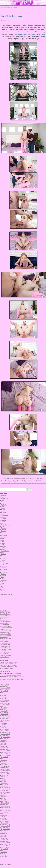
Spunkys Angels (4, 652)
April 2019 (4, 745)
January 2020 (5, 731)
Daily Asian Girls (4, 625)
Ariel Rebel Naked (5, 614)
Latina (3, 542)
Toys (2, 585)
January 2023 (5, 686)
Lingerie (3, 543)
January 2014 (5, 841)
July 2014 (4, 832)
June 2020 (4, 723)
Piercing (3, 559)
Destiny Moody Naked (6, 628)
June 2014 (4, 834)
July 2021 (4, 706)
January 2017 (5, 786)
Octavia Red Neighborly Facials (10, 662)
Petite (41, 479)
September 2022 (6, 689)
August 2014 (4, 831)
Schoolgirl (4, 568)
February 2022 (5, 700)
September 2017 (6, 774)
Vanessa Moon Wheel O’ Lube (9, 667)
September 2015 (6, 811)
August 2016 (4, 794)
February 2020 (5, 729)
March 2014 (4, 838)
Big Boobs (4, 505)
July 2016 (4, 795)
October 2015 (5, 809)
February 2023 (5, 685)
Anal (2, 497)
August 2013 (4, 849)
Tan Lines (4, 575)
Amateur (3, 496)
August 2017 (4, 775)
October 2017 (5, 772)
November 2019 (5, 734)
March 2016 (4, 801)
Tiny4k (30, 481)
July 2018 (4, 758)
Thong (3, 578)
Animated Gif (4, 499)
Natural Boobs (5, 551)
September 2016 (6, 792)
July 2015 (4, 814)
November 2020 (5, 717)
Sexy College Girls (5, 648)
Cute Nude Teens (5, 623)
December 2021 (5, 703)
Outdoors (4, 554)
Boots (3, 511)
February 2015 (5, 821)
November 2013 (5, 844)
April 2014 (4, 837)
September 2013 (6, 847)
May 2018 (4, 761)
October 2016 (5, 791)
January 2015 (5, 823)
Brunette (3, 513)
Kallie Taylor (24, 481)
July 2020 (4, 722)
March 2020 (4, 728)
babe (19, 481)
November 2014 (5, 826)
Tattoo (3, 577)
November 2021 (5, 705)
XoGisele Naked (4, 657)
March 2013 (4, 857)
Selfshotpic (4, 569)
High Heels (4, 536)
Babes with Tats (4, 617)
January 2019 (5, 749)
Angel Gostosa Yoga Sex (8, 668)
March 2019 (4, 746)
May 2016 (4, 798)
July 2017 (4, 777)
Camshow (4, 514)
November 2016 (5, 789)
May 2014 (4, 835)
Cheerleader (4, 516)
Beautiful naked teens (5, 865)
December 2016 (5, 788)
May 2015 (4, 817)
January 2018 (5, 768)
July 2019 (4, 740)
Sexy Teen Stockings (6, 649)
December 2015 (5, 806)
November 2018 (5, 752)
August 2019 (4, 738)
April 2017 (4, 781)
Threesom (4, 580)
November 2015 (5, 808)
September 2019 (6, 737)
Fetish (3, 526)
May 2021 (4, 709)
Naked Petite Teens (5, 640)
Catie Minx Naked (5, 622)
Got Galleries (4, 629)
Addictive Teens (4, 611)
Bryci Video (3, 619)
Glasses (3, 533)
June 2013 (4, 852)
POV (2, 562)
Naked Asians (4, 637)
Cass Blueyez (4, 620)
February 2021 (5, 712)
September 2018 (6, 755)
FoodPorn (4, 531)
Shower (3, 571)
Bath (2, 503)
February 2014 (5, 840)
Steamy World (4, 654)
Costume (3, 519)
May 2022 (4, 696)
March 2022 (4, 699)
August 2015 (4, 812)
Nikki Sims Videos (5, 643)
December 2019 (5, 732)
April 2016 (4, 800)
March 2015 (4, 820)
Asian (2, 500)
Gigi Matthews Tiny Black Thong (15, 680)
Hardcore (32, 479)
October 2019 (5, 735)
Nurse (3, 552)
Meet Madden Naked (6, 634)
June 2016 (4, 797)
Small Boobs (4, 572)
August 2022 (4, 691)
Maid (2, 545)
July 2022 (4, 693)
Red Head (4, 566)
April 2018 (4, 763)
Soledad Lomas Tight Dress (9, 665)
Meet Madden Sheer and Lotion (16, 677)
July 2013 (4, 850)
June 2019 (4, 742)
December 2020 (5, 715)
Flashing (3, 529)
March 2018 (4, 765)
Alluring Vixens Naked (6, 612)
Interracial (4, 537)
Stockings (8, 481)
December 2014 (5, 824)
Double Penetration (6, 525)
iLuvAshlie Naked (5, 632)
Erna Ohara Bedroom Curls (8, 664)
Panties (3, 555)
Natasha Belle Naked (6, 642)
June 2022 (4, 694)
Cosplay (3, 517)
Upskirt (3, 586)
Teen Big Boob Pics (5, 655)
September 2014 (6, 829)
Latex (3, 540)
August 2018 (4, 757)
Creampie (4, 520)
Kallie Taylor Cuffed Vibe (12, 16)
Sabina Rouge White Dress (17, 678)
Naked (37, 479)
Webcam (3, 589)
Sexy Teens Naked (5, 651)
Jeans (3, 539)
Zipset (3, 591)
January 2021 (5, 714)
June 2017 (4, 778)
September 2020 (6, 720)
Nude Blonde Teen (5, 645)
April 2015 (4, 818)
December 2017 (5, 769)
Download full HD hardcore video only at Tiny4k (31, 34)
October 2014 (5, 827)
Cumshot (27, 479)
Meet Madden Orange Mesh (14, 675)
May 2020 (4, 725)
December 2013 (5, 843)
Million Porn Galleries (6, 635)
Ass (2, 502)
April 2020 (4, 726)
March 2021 (4, 711)
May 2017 (4, 780)
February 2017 (5, 784)
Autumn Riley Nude (5, 616)
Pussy (3, 481)
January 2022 (5, 702)
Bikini (2, 506)
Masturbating (5, 548)
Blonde (17, 479)
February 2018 (5, 766)
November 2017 (5, 771)
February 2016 (5, 803)
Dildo (2, 523)
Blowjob (22, 479)
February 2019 (5, 748)
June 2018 (4, 760)
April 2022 (4, 697)
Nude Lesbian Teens (6, 646)
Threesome (4, 582)
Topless (3, 583)
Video (3, 588)
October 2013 (5, 846)
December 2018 (5, 751)
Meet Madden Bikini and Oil (13, 673)
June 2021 (4, 708)
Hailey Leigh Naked (5, 631)
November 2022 (5, 688)
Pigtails (3, 560)
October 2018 (5, 754)
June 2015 (4, 815)
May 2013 (4, 853)
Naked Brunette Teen (6, 638)
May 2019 (4, 743)
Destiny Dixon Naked (6, 626)
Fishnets (3, 528)
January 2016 (5, 804)
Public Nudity (5, 563)
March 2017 (4, 783)
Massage (4, 546)
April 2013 (4, 855)
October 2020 (5, 719)
